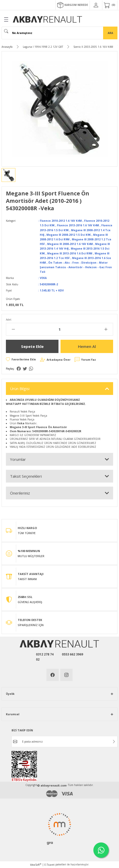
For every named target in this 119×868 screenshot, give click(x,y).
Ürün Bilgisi (20, 389)
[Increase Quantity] (106, 329)
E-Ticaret (49, 865)
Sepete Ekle (32, 346)
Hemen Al (87, 346)
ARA (110, 33)
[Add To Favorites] (21, 359)
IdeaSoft (36, 865)
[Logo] (47, 19)
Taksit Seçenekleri (26, 476)
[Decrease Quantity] (13, 329)
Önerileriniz (20, 493)
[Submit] (114, 742)
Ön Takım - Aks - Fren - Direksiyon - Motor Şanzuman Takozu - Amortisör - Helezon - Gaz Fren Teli (76, 267)
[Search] (60, 33)
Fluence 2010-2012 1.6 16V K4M (61, 221)
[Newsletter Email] (65, 742)
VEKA (43, 278)
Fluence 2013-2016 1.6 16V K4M (78, 225)
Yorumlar (18, 459)
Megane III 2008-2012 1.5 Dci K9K (69, 235)
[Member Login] (96, 5)
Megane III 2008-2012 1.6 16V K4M (70, 244)
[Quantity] (60, 329)
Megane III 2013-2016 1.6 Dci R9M (70, 253)
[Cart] (110, 5)
